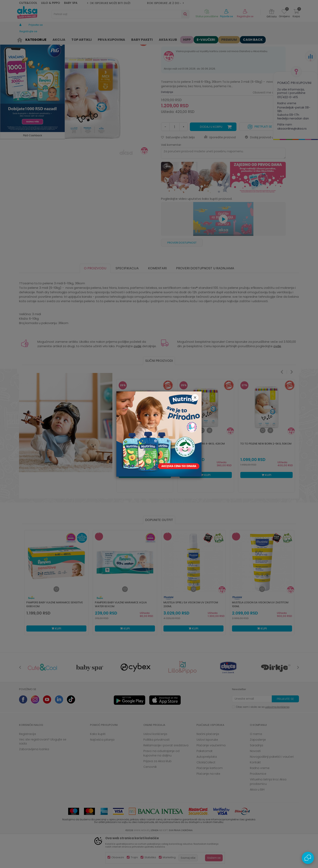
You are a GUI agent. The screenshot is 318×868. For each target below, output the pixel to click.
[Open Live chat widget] (308, 858)
